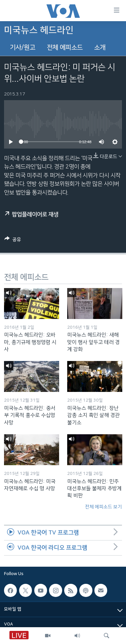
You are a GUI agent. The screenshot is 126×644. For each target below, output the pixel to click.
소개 (100, 48)
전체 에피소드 (65, 48)
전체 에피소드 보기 (103, 507)
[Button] (13, 241)
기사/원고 (23, 48)
